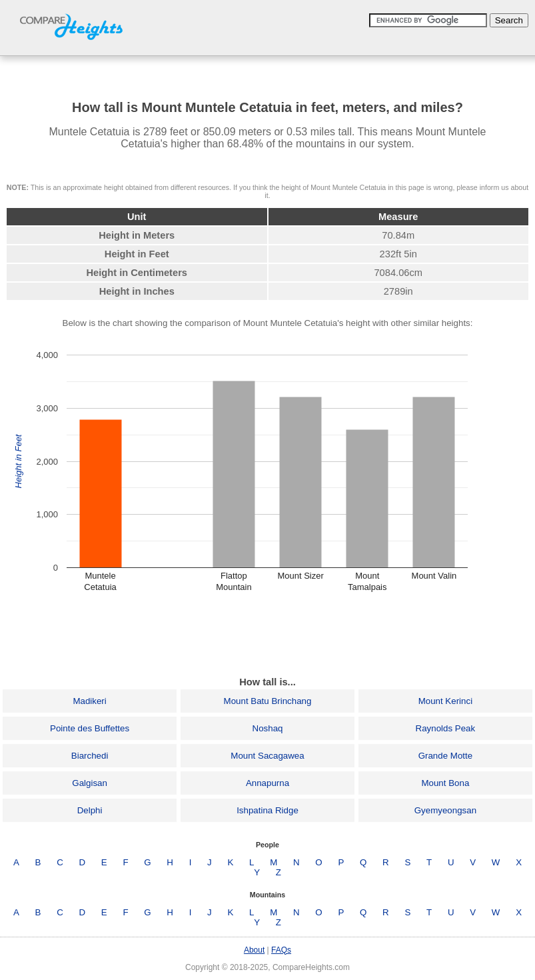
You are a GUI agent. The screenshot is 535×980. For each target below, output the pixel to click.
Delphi (90, 810)
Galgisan (90, 783)
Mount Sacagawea (267, 756)
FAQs (281, 950)
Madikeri (89, 701)
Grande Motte (446, 756)
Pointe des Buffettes (90, 728)
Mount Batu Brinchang (268, 701)
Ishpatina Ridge (267, 810)
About (254, 950)
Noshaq (268, 728)
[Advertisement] (268, 635)
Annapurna (267, 783)
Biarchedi (90, 756)
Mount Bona (445, 783)
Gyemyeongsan (445, 810)
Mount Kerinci (446, 701)
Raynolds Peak (446, 728)
